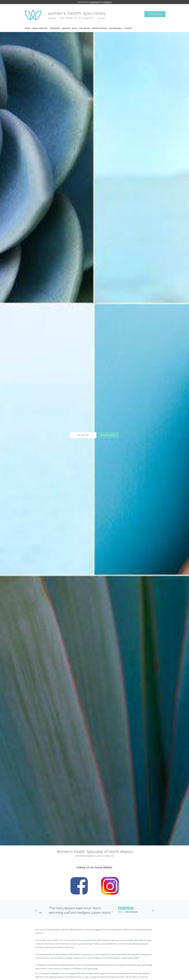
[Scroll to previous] (37, 911)
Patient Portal (108, 435)
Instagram (107, 2)
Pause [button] (41, 913)
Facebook (94, 2)
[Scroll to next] (152, 911)
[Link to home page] (62, 14)
